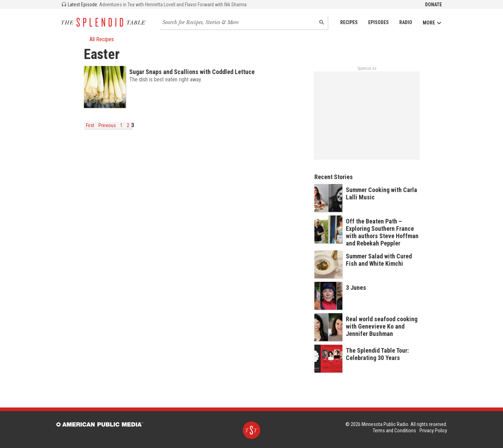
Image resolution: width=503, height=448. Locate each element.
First (90, 125)
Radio (406, 22)
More (432, 23)
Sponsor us (367, 68)
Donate (433, 5)
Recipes (349, 22)
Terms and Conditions (394, 431)
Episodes (378, 22)
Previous (107, 125)
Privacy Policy (433, 431)
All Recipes (99, 39)
